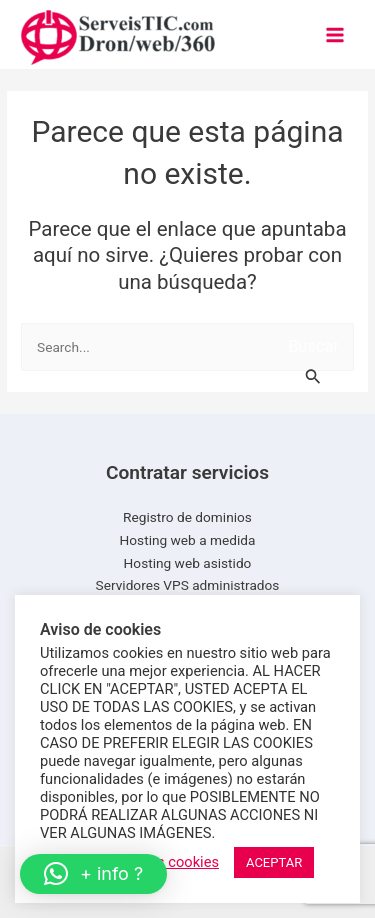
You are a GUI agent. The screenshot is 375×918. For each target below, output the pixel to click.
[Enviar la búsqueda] (313, 368)
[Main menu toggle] (335, 34)
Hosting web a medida (188, 540)
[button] (93, 874)
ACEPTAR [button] (274, 862)
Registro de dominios (187, 517)
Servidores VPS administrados (188, 585)
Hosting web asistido (188, 563)
